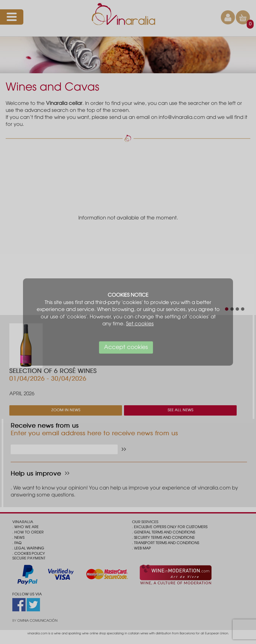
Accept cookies (126, 347)
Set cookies (140, 324)
